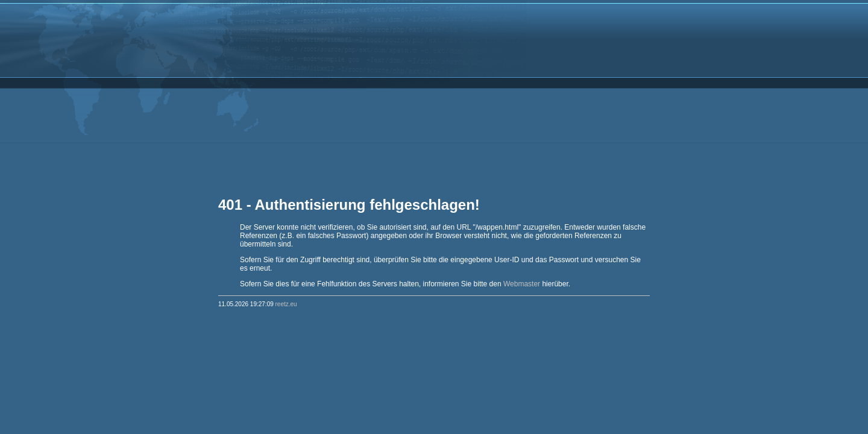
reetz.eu (286, 304)
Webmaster (522, 284)
